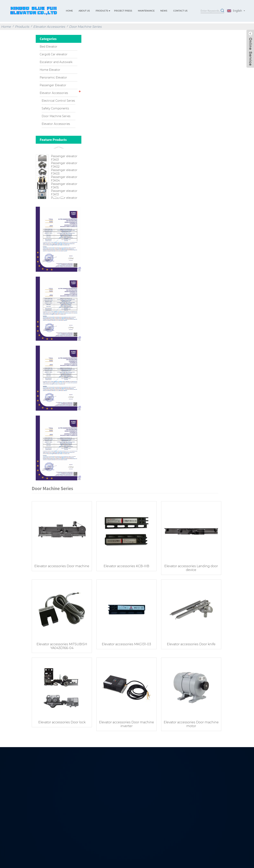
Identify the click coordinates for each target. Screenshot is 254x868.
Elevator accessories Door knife (189, 657)
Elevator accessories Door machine (61, 582)
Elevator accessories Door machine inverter (125, 736)
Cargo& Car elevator (54, 54)
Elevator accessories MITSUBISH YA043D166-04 (61, 659)
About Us (84, 11)
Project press (123, 11)
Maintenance (146, 11)
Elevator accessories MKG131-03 (125, 657)
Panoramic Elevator (53, 77)
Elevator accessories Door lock (61, 734)
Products (102, 11)
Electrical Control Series (58, 101)
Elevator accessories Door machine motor (189, 736)
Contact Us (180, 11)
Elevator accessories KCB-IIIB (125, 580)
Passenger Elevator (53, 85)
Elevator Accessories (49, 27)
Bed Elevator (49, 47)
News (164, 11)
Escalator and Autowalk (56, 62)
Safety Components (55, 108)
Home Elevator (50, 70)
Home (69, 11)
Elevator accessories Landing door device (189, 582)
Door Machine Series (85, 27)
